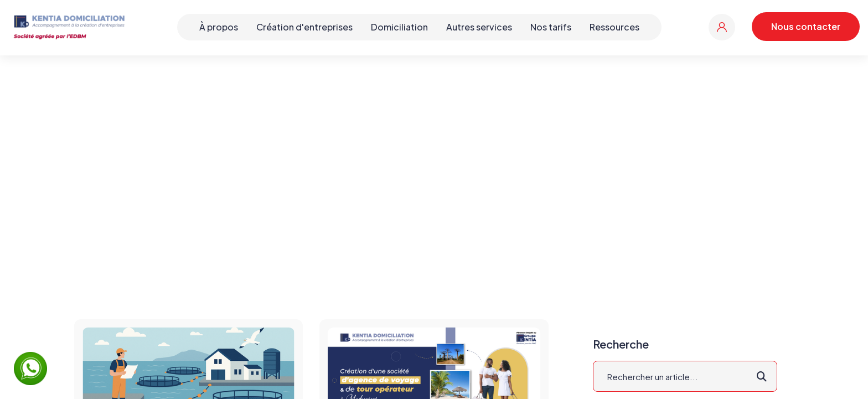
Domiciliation (399, 27)
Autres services (479, 27)
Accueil (396, 169)
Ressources (614, 27)
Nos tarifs (551, 27)
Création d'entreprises (304, 27)
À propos (219, 27)
